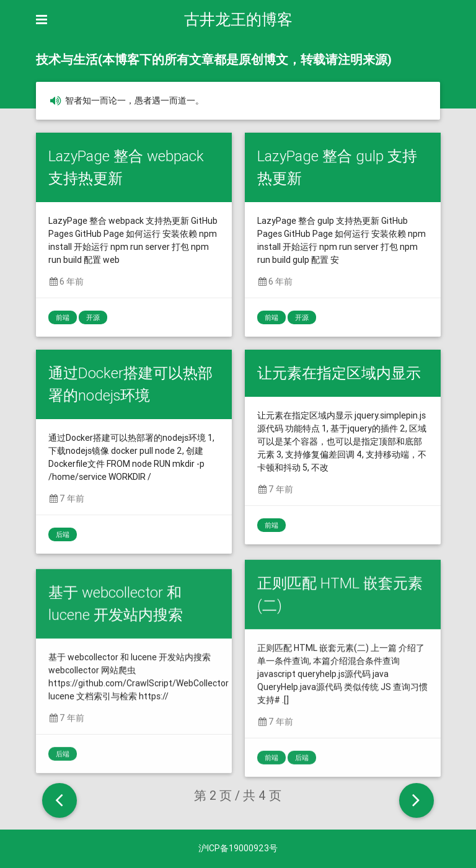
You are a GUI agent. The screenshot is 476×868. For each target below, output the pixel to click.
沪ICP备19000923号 (238, 848)
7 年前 (66, 498)
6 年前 (66, 281)
